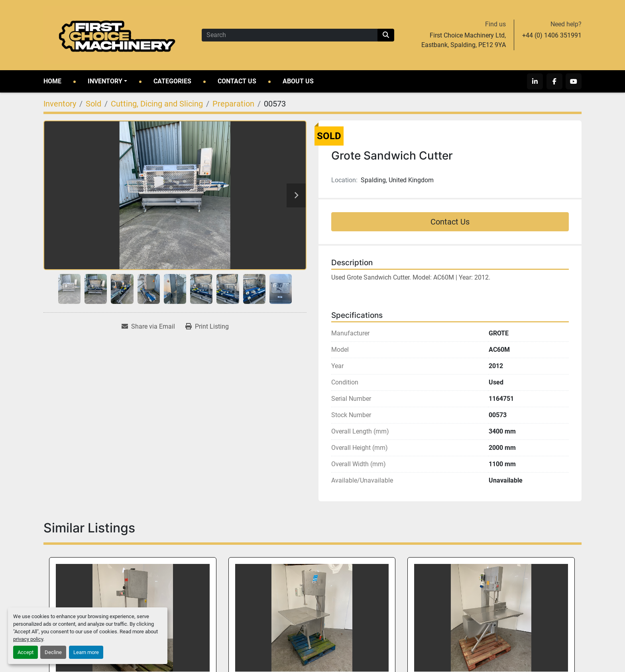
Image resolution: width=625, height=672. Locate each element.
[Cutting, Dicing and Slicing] (157, 104)
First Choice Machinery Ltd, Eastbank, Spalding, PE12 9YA (464, 40)
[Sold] (93, 104)
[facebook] (554, 81)
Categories (172, 81)
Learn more (86, 652)
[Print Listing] (207, 327)
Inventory (105, 81)
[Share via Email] (148, 327)
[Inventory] (60, 104)
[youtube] (574, 81)
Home (52, 81)
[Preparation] (233, 104)
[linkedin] (535, 81)
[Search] (290, 35)
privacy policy (28, 639)
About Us (298, 81)
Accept (26, 652)
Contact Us (237, 81)
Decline (53, 652)
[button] (107, 81)
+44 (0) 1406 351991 (552, 35)
